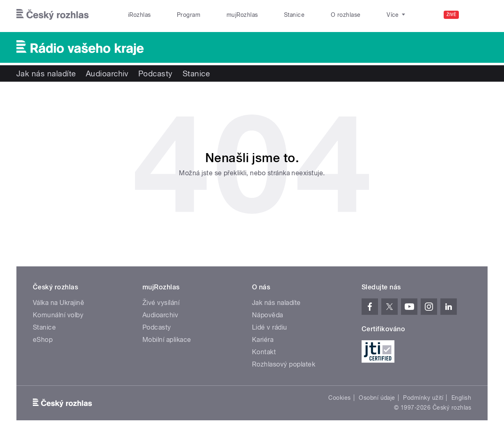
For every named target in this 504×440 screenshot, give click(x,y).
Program (189, 15)
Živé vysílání (161, 303)
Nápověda (268, 315)
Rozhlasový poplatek (284, 364)
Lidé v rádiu (270, 327)
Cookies (339, 398)
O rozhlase (346, 15)
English (461, 398)
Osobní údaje (377, 398)
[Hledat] (477, 15)
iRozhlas (140, 15)
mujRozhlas (242, 15)
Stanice (294, 15)
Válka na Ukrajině (58, 303)
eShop (43, 340)
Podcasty (156, 73)
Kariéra (263, 340)
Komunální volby (58, 315)
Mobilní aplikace (167, 340)
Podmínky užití (423, 398)
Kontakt (264, 352)
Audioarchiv (107, 73)
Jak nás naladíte (46, 73)
